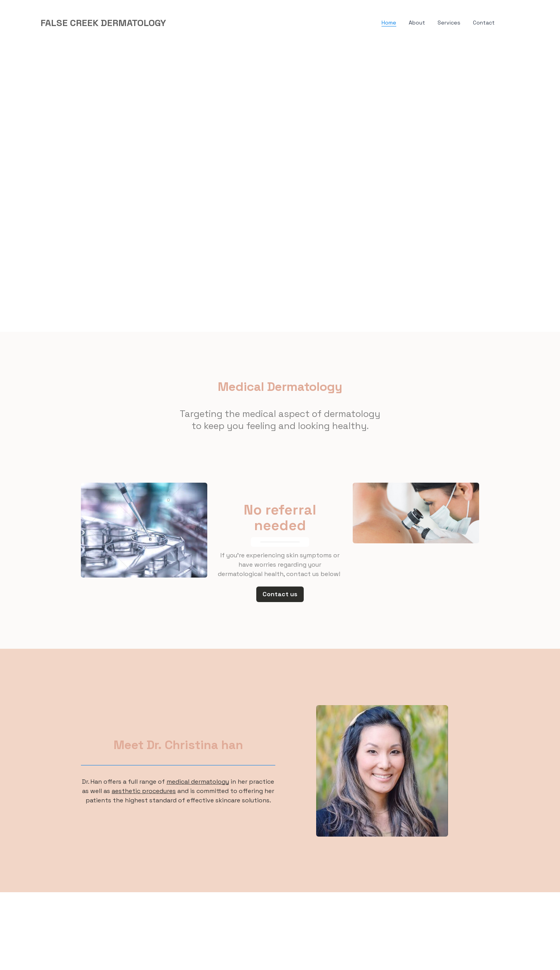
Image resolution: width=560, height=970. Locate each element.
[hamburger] (175, 23)
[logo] (103, 23)
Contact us (280, 594)
